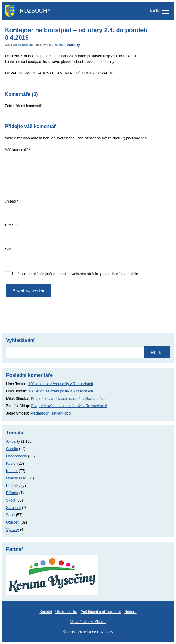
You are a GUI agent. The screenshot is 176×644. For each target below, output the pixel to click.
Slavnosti (14, 508)
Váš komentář (17, 150)
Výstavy (13, 530)
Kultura (12, 471)
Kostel (11, 464)
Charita (12, 449)
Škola (11, 500)
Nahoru (130, 612)
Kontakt (46, 612)
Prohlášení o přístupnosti (101, 612)
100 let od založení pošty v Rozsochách (61, 384)
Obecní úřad (16, 478)
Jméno (12, 201)
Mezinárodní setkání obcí (51, 413)
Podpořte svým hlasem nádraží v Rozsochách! (69, 399)
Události (13, 522)
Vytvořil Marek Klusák (88, 622)
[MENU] (165, 11)
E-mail (11, 225)
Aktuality (73, 45)
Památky (13, 486)
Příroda (12, 493)
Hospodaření (17, 456)
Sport (11, 515)
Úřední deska (66, 612)
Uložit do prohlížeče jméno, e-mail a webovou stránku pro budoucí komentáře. (75, 274)
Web (9, 249)
